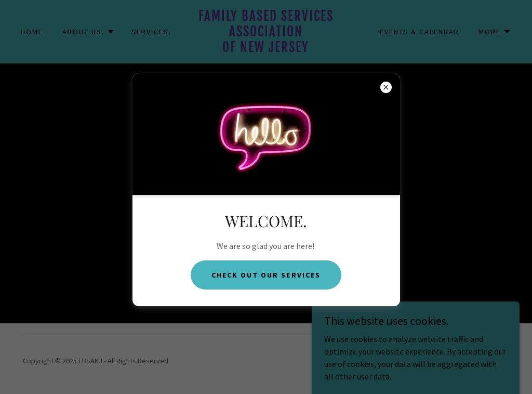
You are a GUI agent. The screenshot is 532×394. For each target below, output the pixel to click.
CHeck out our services (266, 275)
